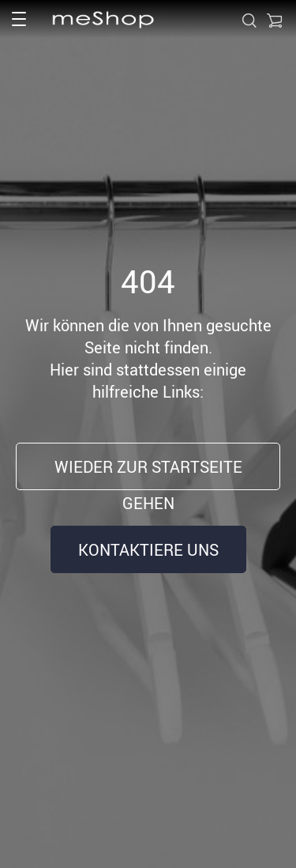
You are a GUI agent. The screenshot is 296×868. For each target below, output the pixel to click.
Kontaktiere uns (148, 550)
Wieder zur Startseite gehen (148, 473)
